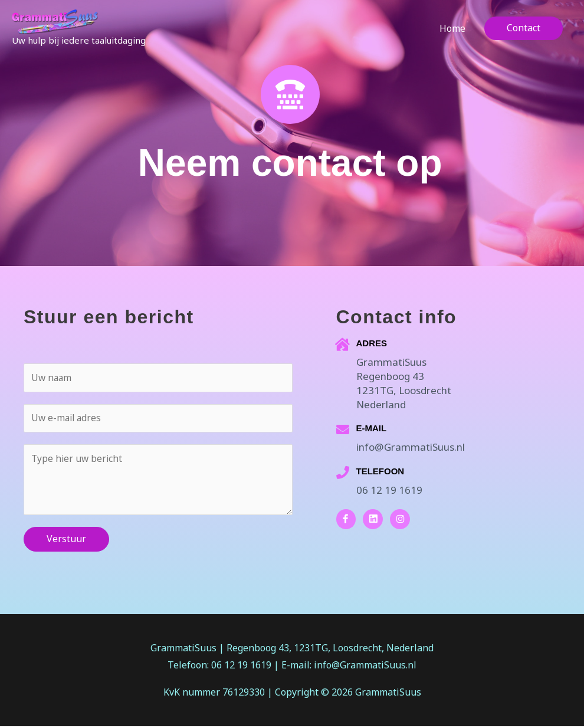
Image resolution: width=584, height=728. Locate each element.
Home (452, 32)
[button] (524, 32)
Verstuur (66, 540)
